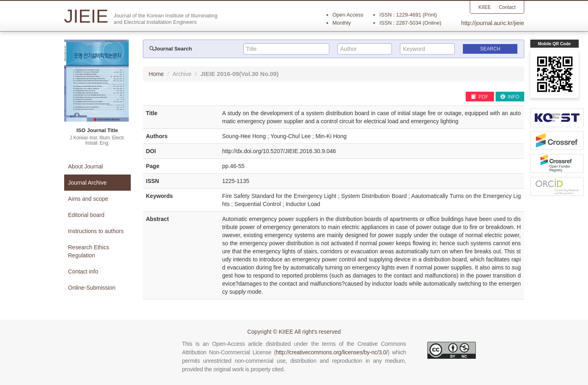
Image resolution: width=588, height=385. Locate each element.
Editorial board (86, 215)
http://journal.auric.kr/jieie (493, 23)
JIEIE (239, 74)
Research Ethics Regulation (89, 251)
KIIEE (484, 7)
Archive (182, 74)
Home (156, 74)
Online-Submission (92, 288)
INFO (510, 97)
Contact (507, 7)
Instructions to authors (96, 231)
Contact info (83, 271)
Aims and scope (88, 199)
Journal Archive (88, 183)
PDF (479, 97)
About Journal (86, 166)
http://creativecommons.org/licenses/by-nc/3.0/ (332, 352)
